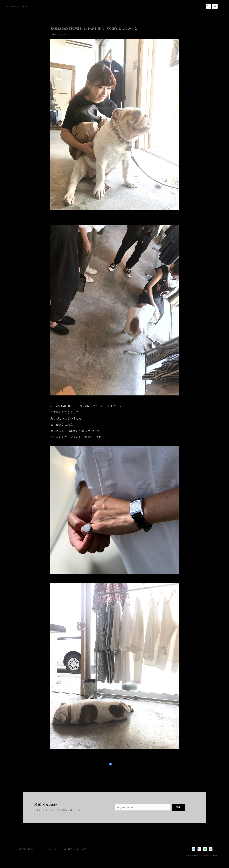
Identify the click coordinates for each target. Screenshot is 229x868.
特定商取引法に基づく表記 (75, 849)
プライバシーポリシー (50, 849)
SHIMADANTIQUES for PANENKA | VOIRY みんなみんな (94, 29)
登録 (178, 807)
